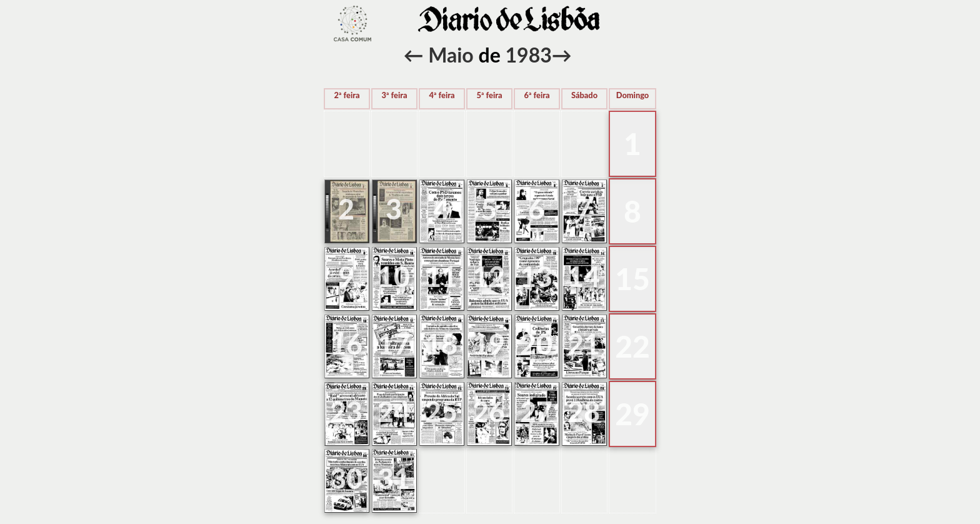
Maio (451, 55)
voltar (352, 24)
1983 (529, 55)
